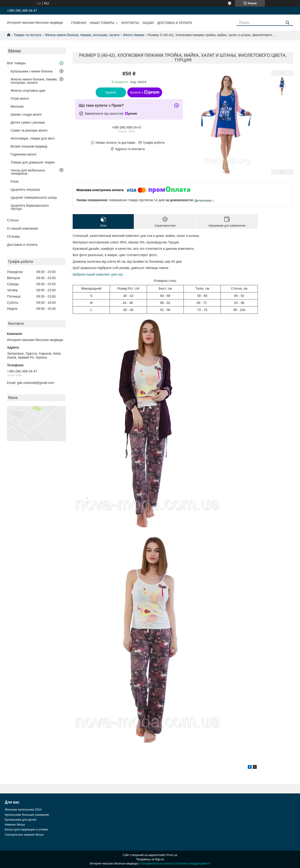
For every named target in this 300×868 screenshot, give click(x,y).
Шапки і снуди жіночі (26, 114)
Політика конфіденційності (193, 864)
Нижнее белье (15, 824)
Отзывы (13, 236)
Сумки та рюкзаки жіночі (29, 130)
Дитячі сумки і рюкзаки (28, 122)
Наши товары (102, 23)
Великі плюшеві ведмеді (29, 146)
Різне (15, 182)
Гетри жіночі (20, 99)
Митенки (17, 106)
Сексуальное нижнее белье (24, 835)
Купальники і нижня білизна (32, 71)
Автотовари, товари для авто (33, 138)
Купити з (145, 92)
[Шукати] (288, 23)
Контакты (130, 23)
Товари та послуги (27, 35)
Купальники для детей (20, 820)
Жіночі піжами (133, 35)
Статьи (13, 220)
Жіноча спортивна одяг (28, 91)
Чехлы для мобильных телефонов (28, 172)
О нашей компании (22, 228)
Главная (79, 23)
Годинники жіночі (23, 154)
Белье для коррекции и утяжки (26, 829)
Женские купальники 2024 (23, 809)
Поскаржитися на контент (157, 864)
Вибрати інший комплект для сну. (98, 274)
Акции (148, 23)
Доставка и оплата (175, 23)
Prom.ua (172, 855)
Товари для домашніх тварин (33, 162)
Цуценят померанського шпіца (34, 197)
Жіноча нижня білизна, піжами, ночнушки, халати (82, 35)
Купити (111, 92)
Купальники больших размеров (27, 815)
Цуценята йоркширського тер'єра (30, 207)
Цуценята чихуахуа (25, 190)
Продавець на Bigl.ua (150, 859)
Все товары (16, 63)
